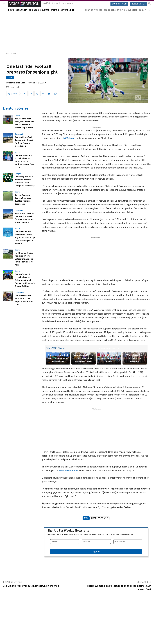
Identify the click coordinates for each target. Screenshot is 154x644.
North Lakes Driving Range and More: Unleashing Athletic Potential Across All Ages (24, 258)
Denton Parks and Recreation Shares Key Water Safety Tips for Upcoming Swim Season (25, 237)
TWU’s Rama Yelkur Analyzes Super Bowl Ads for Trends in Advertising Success (24, 123)
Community (19, 134)
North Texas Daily (17, 83)
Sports (15, 53)
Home (9, 53)
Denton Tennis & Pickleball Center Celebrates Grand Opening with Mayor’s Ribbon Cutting (25, 279)
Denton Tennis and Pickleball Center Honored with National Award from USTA (25, 161)
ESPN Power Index (68, 470)
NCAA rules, (70, 138)
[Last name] (96, 542)
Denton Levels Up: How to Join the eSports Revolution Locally (83, 358)
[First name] (65, 542)
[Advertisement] (77, 32)
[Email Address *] (128, 542)
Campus (18, 173)
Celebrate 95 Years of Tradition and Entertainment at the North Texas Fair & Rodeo (109, 355)
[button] (149, 3)
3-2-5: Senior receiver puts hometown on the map (31, 586)
